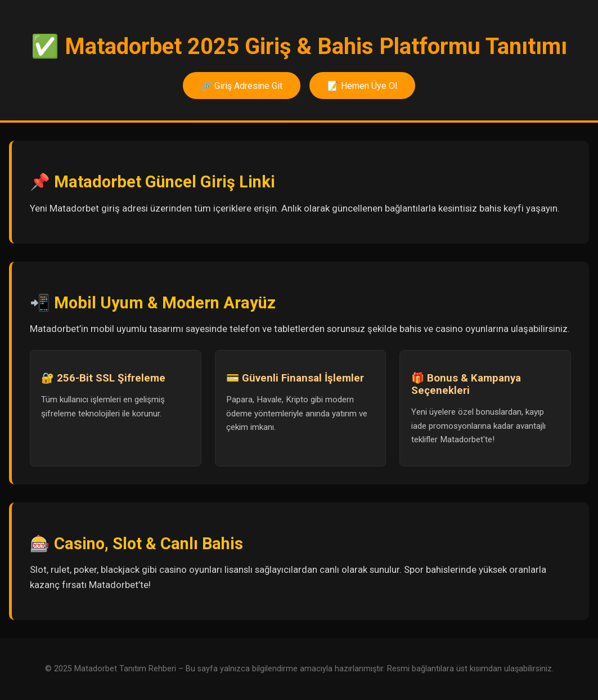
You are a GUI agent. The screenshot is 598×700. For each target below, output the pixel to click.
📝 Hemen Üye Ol (362, 86)
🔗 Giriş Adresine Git (242, 86)
